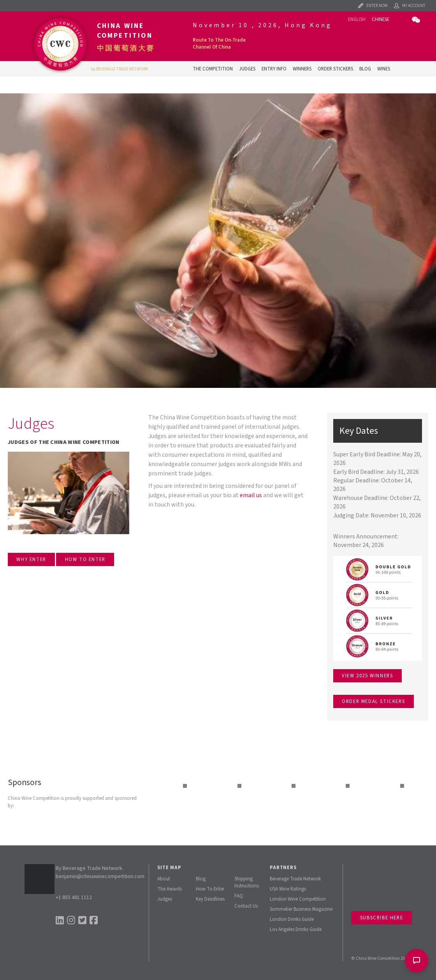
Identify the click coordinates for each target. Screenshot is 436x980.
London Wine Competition (298, 899)
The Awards (170, 889)
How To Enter (210, 889)
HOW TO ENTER (85, 559)
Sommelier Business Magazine (301, 909)
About (164, 879)
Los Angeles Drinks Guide (296, 929)
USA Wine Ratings (288, 889)
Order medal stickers (373, 701)
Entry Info (274, 69)
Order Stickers (335, 69)
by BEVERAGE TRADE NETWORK (120, 69)
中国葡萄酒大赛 (126, 48)
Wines (384, 69)
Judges (247, 69)
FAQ (239, 896)
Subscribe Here (381, 918)
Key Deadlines (210, 899)
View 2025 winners (367, 676)
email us (251, 495)
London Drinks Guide (292, 919)
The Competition (213, 69)
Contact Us (246, 906)
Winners (302, 69)
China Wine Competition (125, 31)
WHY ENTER (31, 559)
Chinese (381, 19)
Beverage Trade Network (295, 879)
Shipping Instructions (247, 882)
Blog (365, 69)
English (357, 19)
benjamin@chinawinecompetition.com (100, 876)
